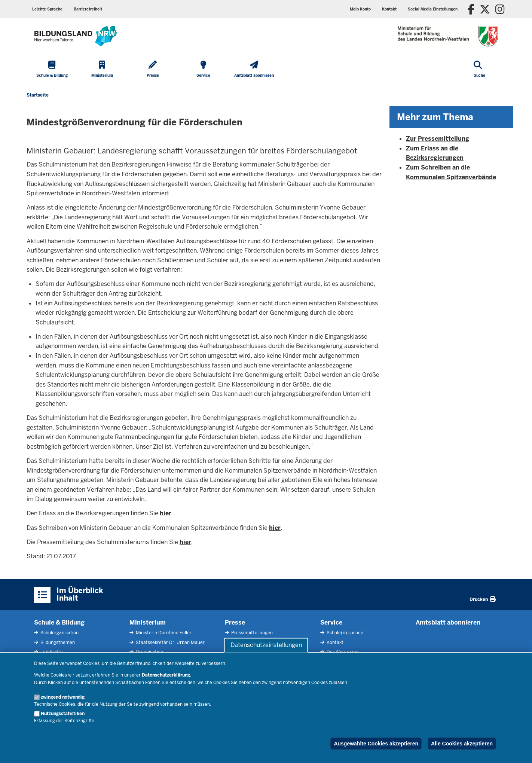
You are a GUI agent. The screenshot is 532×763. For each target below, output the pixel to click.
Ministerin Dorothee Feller (163, 633)
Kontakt (389, 9)
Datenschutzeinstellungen (266, 645)
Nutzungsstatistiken (63, 714)
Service (331, 622)
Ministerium (148, 622)
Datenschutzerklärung (166, 675)
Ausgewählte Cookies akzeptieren (376, 744)
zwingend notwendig (63, 697)
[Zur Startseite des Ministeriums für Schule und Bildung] (76, 36)
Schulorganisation (59, 633)
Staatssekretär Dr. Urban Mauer (170, 643)
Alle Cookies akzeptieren (462, 744)
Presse (235, 622)
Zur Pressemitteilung (438, 139)
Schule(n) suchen (344, 633)
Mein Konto (360, 9)
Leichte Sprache (47, 9)
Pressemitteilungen (251, 633)
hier (166, 513)
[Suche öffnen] (479, 70)
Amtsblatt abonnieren (448, 622)
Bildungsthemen (57, 643)
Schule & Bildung (59, 622)
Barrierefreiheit (88, 9)
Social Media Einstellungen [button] (433, 9)
